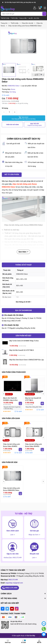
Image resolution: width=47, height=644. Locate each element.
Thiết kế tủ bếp (5, 18)
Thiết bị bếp (14, 18)
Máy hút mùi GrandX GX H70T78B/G (22, 350)
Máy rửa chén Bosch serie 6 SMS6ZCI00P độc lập (27, 360)
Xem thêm (23, 252)
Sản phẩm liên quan (11, 418)
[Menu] (45, 8)
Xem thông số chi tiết (23, 302)
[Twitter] (7, 609)
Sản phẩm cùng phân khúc (14, 372)
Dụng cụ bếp (23, 18)
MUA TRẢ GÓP (35, 125)
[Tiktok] (17, 609)
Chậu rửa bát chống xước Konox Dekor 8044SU (34, 445)
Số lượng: (5, 108)
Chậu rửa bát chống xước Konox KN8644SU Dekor (12, 489)
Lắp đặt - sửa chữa (34, 18)
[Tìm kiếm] (44, 14)
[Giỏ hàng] (40, 8)
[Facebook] (3, 609)
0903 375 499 (16, 321)
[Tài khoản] (35, 8)
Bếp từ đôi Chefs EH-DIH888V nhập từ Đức (24, 341)
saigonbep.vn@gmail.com (14, 583)
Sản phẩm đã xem (10, 462)
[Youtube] (12, 609)
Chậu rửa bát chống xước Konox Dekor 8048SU (12, 445)
